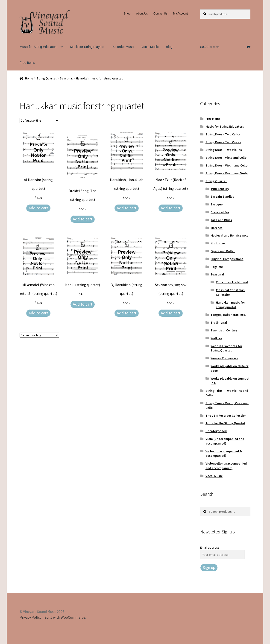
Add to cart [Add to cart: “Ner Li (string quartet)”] (83, 304)
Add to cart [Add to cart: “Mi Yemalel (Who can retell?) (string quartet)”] (38, 313)
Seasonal (66, 78)
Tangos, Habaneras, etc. (228, 315)
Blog (169, 47)
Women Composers (224, 358)
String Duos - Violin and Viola (227, 173)
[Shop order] (39, 120)
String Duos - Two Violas (223, 142)
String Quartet (47, 78)
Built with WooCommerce (65, 617)
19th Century (220, 189)
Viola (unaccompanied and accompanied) (225, 441)
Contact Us (160, 14)
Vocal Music (150, 47)
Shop (127, 14)
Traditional (219, 322)
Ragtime (217, 267)
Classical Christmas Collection (230, 292)
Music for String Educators (38, 47)
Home (29, 78)
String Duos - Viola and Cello (226, 158)
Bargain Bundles (222, 196)
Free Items (27, 63)
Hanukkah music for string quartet (230, 305)
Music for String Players (87, 47)
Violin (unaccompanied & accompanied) (224, 454)
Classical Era (220, 212)
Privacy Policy (30, 617)
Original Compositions (227, 259)
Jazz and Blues (221, 220)
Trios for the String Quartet (225, 423)
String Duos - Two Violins (224, 150)
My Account (180, 14)
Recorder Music (123, 47)
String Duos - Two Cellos (223, 134)
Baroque (217, 204)
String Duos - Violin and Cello (226, 165)
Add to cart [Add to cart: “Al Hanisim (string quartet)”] (38, 208)
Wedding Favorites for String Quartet (226, 348)
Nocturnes (218, 243)
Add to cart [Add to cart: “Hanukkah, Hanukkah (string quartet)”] (127, 208)
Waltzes (216, 338)
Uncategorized (216, 431)
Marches (217, 228)
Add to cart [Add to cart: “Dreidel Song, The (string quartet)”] (83, 219)
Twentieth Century (224, 330)
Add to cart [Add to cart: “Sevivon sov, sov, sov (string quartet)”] (171, 313)
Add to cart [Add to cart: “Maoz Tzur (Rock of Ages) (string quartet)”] (171, 208)
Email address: (210, 547)
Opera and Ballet (223, 251)
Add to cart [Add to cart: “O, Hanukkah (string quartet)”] (127, 313)
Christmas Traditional (232, 282)
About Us (142, 14)
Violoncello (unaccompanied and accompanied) (226, 466)
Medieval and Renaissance (229, 235)
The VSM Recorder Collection (226, 416)
